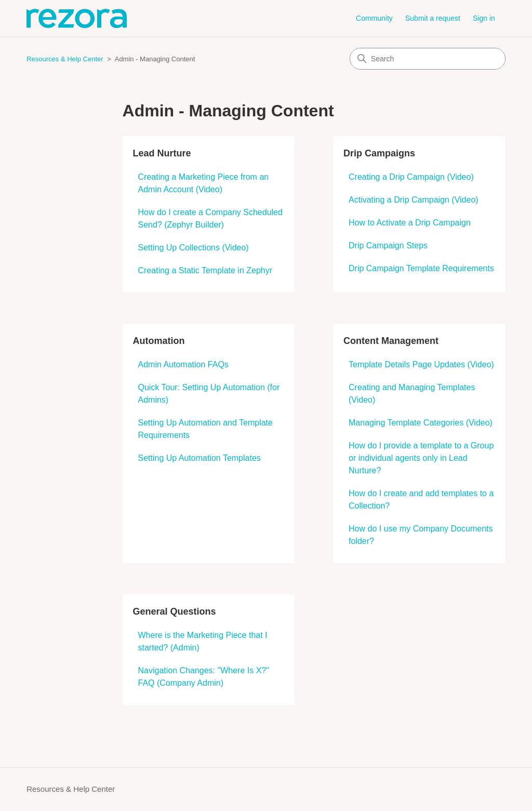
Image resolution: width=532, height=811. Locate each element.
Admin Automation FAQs (183, 364)
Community (374, 18)
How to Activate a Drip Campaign (410, 223)
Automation (159, 341)
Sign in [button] (484, 18)
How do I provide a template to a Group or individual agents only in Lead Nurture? (421, 458)
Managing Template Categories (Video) (421, 423)
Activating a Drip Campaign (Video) (414, 200)
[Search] (428, 59)
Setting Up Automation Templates (199, 458)
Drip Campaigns (379, 153)
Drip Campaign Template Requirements (421, 268)
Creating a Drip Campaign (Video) (411, 177)
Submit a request (433, 18)
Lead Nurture (162, 153)
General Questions (175, 611)
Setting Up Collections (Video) (194, 248)
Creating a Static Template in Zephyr (205, 270)
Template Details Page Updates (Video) (421, 364)
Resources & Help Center (65, 59)
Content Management (391, 341)
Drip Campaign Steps (388, 245)
